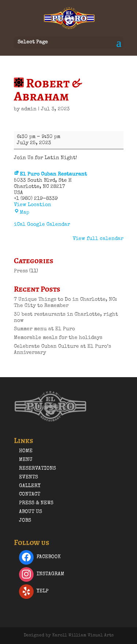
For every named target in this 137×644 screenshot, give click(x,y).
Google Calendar (49, 225)
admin (29, 109)
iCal (20, 225)
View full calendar (98, 239)
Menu (26, 460)
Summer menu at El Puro (44, 329)
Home (26, 451)
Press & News (36, 503)
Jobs (25, 521)
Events (28, 477)
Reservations (37, 469)
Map (22, 213)
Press (21, 271)
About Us (31, 512)
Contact (30, 494)
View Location (33, 205)
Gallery (30, 486)
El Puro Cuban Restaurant (50, 174)
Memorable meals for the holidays (58, 338)
